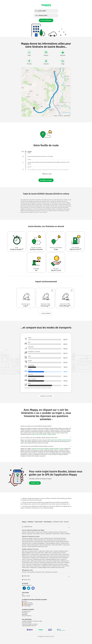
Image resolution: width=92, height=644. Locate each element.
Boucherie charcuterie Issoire (58, 568)
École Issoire (49, 561)
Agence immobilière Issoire (28, 553)
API (23, 594)
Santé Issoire (65, 554)
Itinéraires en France (38, 538)
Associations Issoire (42, 556)
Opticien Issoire (30, 566)
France (25, 601)
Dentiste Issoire (26, 558)
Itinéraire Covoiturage (27, 534)
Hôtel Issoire (25, 551)
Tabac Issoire (60, 563)
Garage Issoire (42, 551)
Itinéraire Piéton (31, 532)
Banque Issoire (42, 561)
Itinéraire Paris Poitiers (57, 545)
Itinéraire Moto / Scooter (39, 534)
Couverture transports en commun (30, 624)
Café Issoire (37, 563)
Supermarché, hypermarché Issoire (48, 563)
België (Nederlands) (27, 604)
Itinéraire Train (63, 532)
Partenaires (29, 616)
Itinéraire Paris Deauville (60, 538)
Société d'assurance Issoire (59, 553)
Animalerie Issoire (56, 566)
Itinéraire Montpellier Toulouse (53, 543)
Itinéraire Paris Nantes (49, 542)
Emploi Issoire (34, 561)
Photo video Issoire (37, 564)
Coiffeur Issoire (48, 553)
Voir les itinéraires (46, 20)
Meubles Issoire (26, 568)
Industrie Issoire (35, 558)
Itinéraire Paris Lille (51, 540)
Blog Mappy (25, 614)
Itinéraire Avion (56, 534)
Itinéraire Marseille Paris (40, 540)
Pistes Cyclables (31, 572)
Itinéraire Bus (48, 534)
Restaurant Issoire (33, 551)
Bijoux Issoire (37, 566)
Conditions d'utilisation (27, 621)
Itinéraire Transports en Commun (51, 532)
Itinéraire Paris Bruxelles (33, 545)
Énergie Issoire (57, 561)
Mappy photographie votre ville (29, 626)
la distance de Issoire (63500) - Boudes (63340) (43, 434)
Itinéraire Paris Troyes (42, 547)
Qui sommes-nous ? (26, 611)
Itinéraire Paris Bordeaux (28, 540)
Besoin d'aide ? (26, 580)
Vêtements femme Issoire (39, 559)
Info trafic (24, 572)
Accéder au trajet (46, 180)
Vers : (41, 15)
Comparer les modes (46, 396)
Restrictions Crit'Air (40, 572)
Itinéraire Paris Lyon (49, 538)
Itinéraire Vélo (39, 532)
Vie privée (35, 621)
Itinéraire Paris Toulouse (28, 542)
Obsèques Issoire (26, 554)
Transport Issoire (35, 554)
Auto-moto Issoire (39, 553)
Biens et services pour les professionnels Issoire (58, 556)
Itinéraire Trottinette (65, 534)
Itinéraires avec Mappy (27, 538)
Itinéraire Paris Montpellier (39, 543)
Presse (24, 616)
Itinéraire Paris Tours (27, 543)
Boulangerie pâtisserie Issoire (53, 559)
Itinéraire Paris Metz (32, 547)
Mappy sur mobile (26, 596)
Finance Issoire (65, 566)
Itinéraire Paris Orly (61, 540)
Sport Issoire (33, 556)
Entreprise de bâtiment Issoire (61, 551)
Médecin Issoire (26, 556)
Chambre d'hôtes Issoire (56, 554)
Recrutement (25, 613)
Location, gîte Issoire (45, 554)
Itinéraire (24, 532)
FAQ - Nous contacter (27, 623)
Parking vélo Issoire (44, 558)
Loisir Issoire (29, 559)
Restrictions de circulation (52, 572)
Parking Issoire (34, 568)
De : (41, 11)
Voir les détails (46, 313)
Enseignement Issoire (46, 566)
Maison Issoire (49, 551)
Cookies (40, 621)
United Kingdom (26, 606)
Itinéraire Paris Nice (39, 542)
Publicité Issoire (65, 561)
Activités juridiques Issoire (44, 568)
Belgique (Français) (27, 603)
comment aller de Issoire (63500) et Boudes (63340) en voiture (48, 449)
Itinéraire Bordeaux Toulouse (62, 542)
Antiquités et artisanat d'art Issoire (50, 564)
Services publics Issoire (27, 563)
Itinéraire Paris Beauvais (45, 545)
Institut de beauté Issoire (55, 558)
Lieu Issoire (29, 564)
